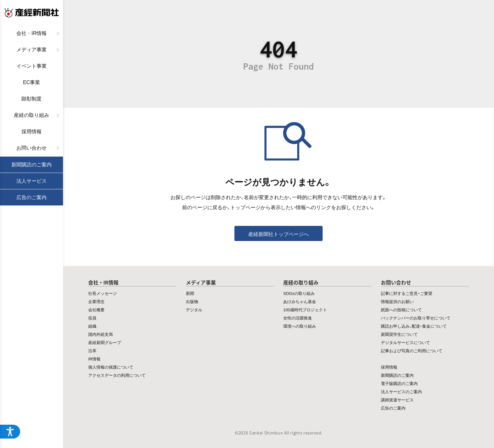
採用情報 (32, 132)
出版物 (192, 301)
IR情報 (94, 359)
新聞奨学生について (399, 334)
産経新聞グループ (105, 342)
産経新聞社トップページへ (279, 234)
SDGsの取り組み (299, 293)
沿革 (92, 350)
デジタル (194, 310)
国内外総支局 (101, 334)
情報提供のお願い (397, 301)
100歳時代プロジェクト (305, 310)
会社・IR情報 (32, 33)
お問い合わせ (32, 148)
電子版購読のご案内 (399, 383)
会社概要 (96, 310)
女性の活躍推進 (298, 318)
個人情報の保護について (111, 367)
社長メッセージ (103, 293)
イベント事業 (32, 66)
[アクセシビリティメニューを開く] (10, 432)
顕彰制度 (32, 99)
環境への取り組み (300, 326)
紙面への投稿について (401, 310)
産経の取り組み (32, 115)
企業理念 (96, 301)
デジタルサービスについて (405, 342)
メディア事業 (32, 50)
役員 (92, 318)
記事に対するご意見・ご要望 (407, 293)
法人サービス (32, 181)
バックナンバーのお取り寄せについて (416, 318)
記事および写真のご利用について (412, 350)
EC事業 (32, 82)
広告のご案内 (32, 197)
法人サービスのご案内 (401, 391)
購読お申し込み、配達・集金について (414, 326)
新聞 (190, 293)
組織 (92, 326)
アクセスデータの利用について (117, 375)
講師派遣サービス (397, 400)
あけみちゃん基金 (300, 301)
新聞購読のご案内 (32, 165)
